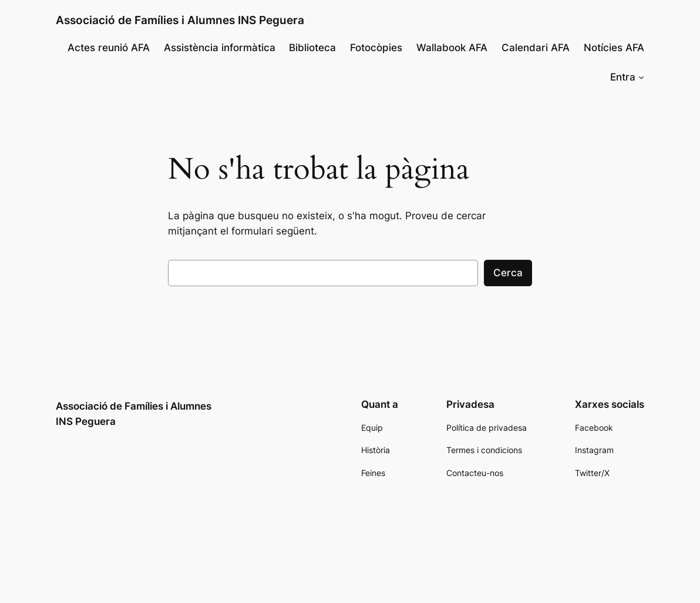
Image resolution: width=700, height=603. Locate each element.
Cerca (508, 273)
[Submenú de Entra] (641, 77)
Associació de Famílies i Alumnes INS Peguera (180, 20)
